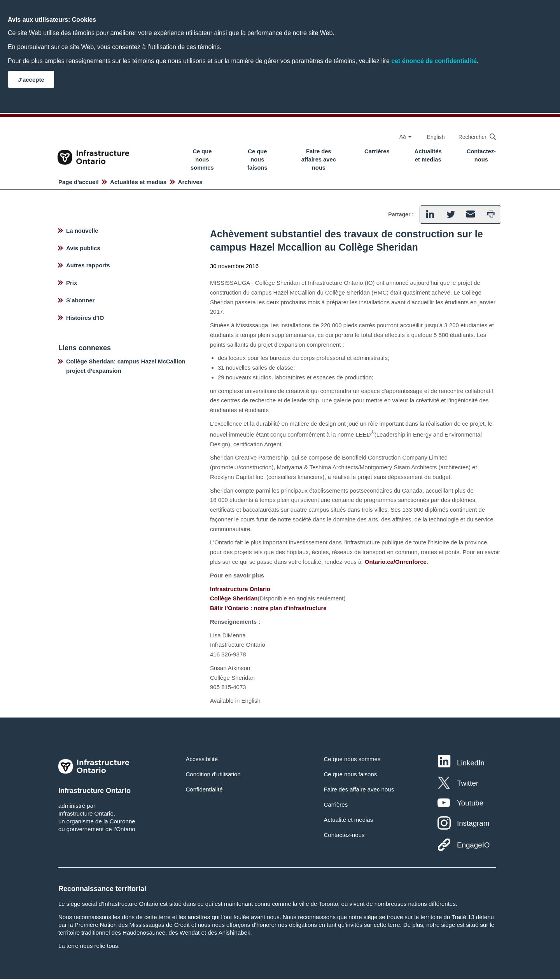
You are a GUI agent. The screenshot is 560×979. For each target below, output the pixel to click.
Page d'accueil (79, 182)
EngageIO (473, 845)
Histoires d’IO (85, 318)
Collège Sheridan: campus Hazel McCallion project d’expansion (126, 366)
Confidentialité (204, 789)
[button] (430, 215)
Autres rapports (88, 265)
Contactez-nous (481, 155)
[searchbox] (473, 137)
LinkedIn (471, 763)
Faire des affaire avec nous (359, 789)
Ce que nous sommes (202, 160)
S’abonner (80, 300)
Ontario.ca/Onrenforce (396, 562)
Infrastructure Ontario (240, 589)
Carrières (377, 151)
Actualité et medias (348, 820)
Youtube (470, 803)
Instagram (473, 823)
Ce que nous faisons (257, 160)
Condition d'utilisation (213, 774)
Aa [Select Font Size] (405, 137)
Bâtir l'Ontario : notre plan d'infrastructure (268, 608)
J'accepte (31, 80)
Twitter (468, 783)
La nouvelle (82, 231)
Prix (72, 283)
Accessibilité (202, 759)
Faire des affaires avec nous (319, 160)
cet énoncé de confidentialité (434, 61)
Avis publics (83, 248)
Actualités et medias (428, 155)
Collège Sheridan (234, 598)
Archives (190, 182)
